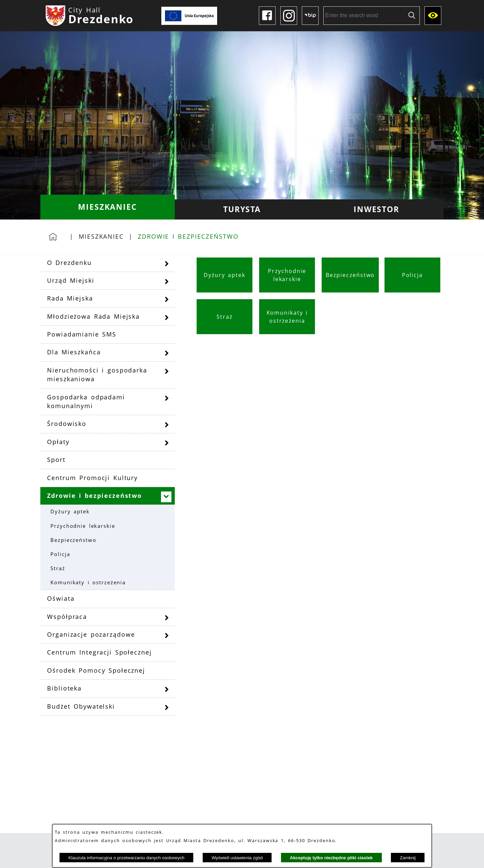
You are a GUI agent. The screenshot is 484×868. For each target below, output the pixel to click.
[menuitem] (108, 207)
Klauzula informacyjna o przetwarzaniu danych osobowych (126, 858)
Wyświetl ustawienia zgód (237, 858)
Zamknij (408, 858)
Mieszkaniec (101, 236)
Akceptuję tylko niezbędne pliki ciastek (331, 858)
